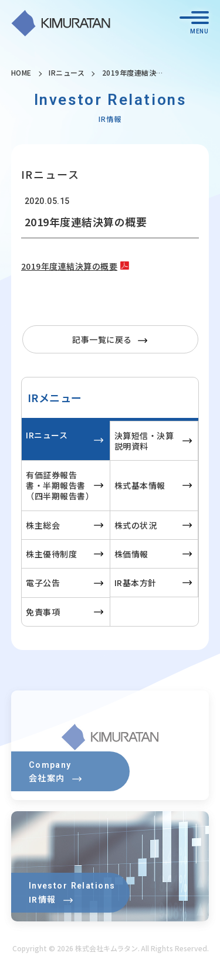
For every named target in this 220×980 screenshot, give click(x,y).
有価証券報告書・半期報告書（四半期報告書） (60, 485)
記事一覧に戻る (102, 339)
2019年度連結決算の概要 (70, 266)
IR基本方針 (136, 583)
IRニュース (67, 72)
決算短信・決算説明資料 (144, 441)
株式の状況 (136, 525)
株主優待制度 (51, 554)
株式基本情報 (140, 485)
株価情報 (131, 554)
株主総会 (43, 525)
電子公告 (43, 583)
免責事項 (43, 612)
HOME (21, 72)
